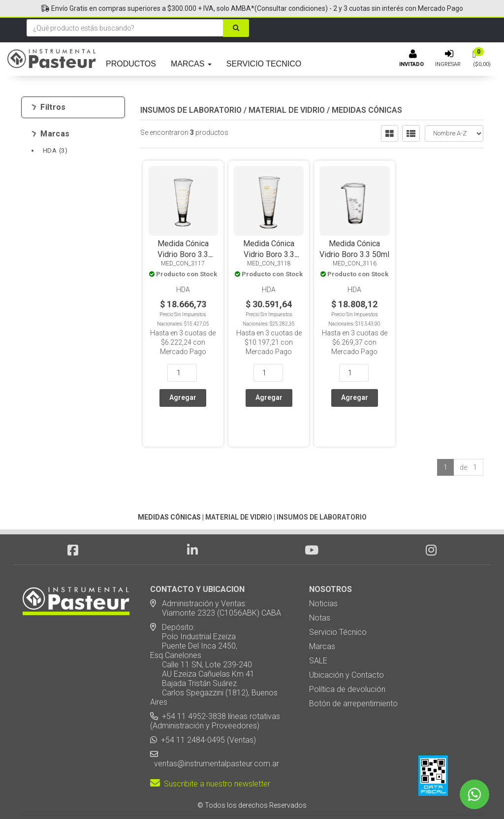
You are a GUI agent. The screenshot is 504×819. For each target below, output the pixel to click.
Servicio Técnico (338, 604)
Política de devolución (347, 661)
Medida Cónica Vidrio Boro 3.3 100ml (183, 254)
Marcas (50, 134)
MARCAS (191, 64)
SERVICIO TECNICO (264, 64)
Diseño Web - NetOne (147, 794)
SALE (318, 633)
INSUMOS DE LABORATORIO (191, 110)
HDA (55, 150)
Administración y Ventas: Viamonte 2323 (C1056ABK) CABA (216, 580)
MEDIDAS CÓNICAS (367, 110)
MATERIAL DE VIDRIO (287, 110)
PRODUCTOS (131, 64)
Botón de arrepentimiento (353, 675)
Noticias (323, 575)
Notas (320, 590)
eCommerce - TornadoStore (212, 794)
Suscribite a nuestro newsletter (210, 756)
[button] (380, 794)
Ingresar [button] (448, 64)
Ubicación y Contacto (346, 647)
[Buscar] (236, 28)
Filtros (48, 107)
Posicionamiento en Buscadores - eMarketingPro (312, 794)
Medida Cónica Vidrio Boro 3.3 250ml (269, 254)
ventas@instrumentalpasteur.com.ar (215, 736)
